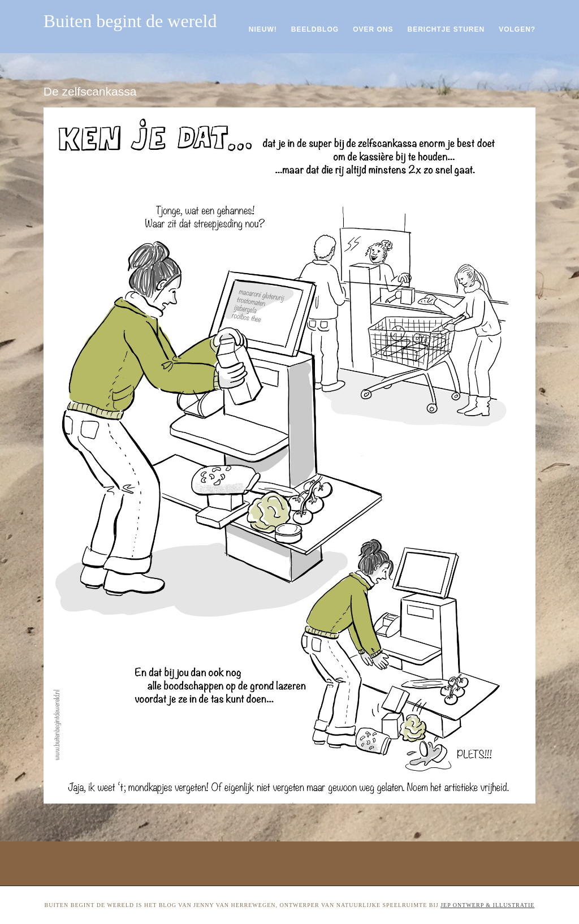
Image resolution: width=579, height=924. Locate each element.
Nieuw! (263, 29)
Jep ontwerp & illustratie (487, 905)
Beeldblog (315, 29)
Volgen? (517, 29)
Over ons (373, 29)
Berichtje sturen (446, 29)
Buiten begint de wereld (130, 21)
